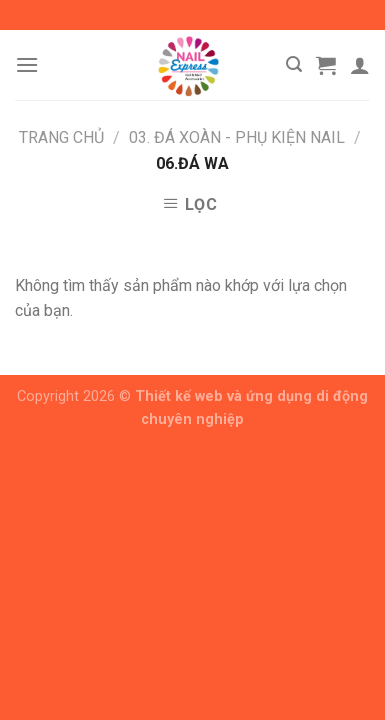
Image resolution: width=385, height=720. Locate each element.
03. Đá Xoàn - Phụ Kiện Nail (237, 137)
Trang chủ (61, 137)
